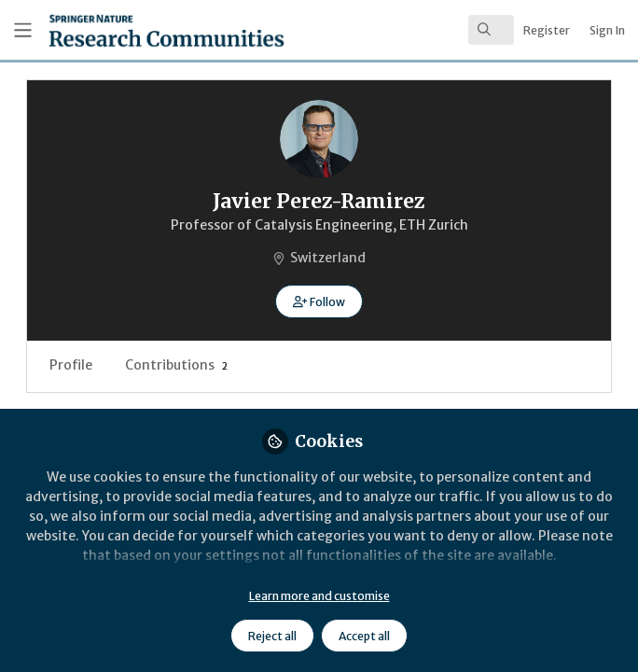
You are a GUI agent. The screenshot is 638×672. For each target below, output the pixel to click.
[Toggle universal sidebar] (23, 30)
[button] (319, 301)
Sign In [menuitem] (607, 30)
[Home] (124, 30)
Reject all (272, 636)
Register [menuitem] (547, 30)
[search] (491, 30)
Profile (71, 365)
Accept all (364, 636)
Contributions (176, 365)
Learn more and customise (319, 596)
